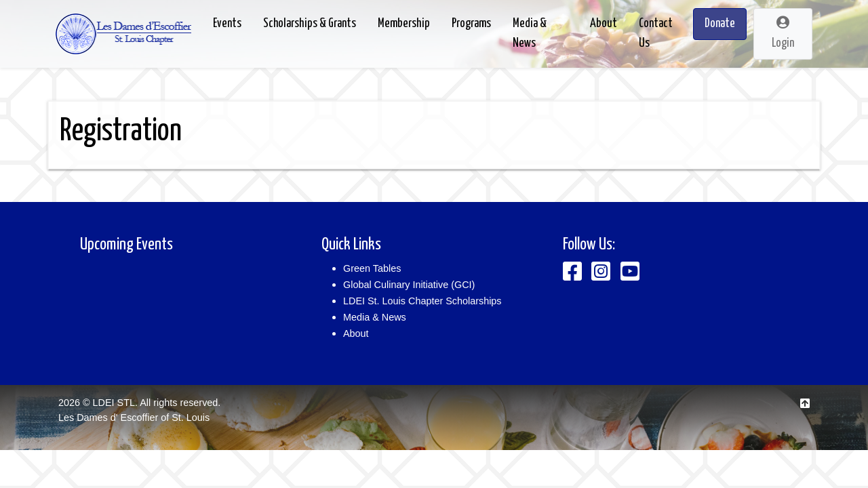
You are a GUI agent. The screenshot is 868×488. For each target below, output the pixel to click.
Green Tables (372, 268)
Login (783, 33)
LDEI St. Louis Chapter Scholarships (422, 301)
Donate (720, 24)
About (356, 333)
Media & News (375, 317)
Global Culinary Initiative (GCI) (409, 285)
